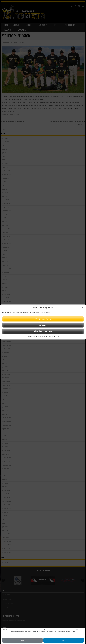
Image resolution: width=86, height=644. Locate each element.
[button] (83, 308)
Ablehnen (43, 325)
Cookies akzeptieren (43, 319)
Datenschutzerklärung (45, 336)
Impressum (56, 336)
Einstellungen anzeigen (43, 331)
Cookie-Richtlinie (32, 336)
